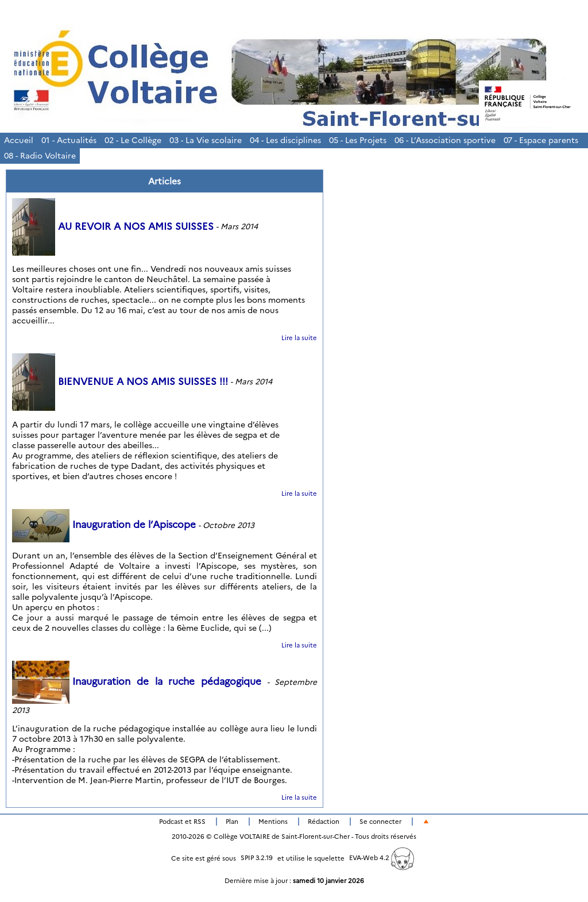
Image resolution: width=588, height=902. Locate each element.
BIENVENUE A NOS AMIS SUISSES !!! (120, 381)
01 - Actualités (69, 140)
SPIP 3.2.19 (257, 858)
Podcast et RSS (182, 822)
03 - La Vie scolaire (206, 140)
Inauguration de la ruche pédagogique (137, 681)
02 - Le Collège (133, 140)
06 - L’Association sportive (445, 140)
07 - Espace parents (541, 140)
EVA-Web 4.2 (382, 858)
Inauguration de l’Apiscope (104, 525)
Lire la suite (299, 338)
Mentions (273, 822)
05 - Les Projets (358, 140)
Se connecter (380, 822)
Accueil (19, 140)
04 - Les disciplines (285, 140)
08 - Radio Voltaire (40, 156)
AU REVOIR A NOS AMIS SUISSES (113, 226)
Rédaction (324, 822)
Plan (232, 822)
